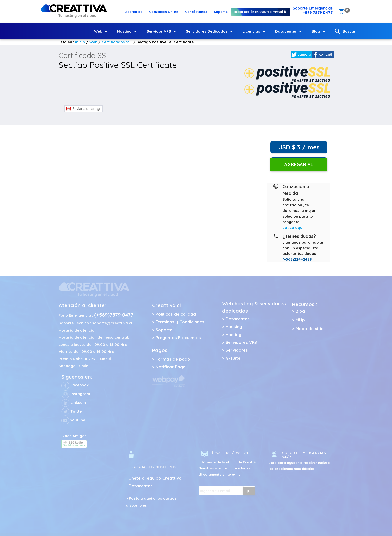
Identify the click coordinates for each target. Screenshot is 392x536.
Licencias (255, 31)
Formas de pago (173, 359)
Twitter (72, 411)
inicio (80, 42)
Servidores (237, 350)
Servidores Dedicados (211, 31)
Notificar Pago (171, 367)
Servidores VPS (241, 342)
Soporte (164, 330)
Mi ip (300, 320)
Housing (234, 326)
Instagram (76, 394)
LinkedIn (74, 403)
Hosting (128, 31)
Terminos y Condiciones (180, 322)
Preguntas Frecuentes (178, 337)
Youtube (73, 420)
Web (102, 31)
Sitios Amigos (74, 436)
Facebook (75, 385)
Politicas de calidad (176, 314)
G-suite (233, 358)
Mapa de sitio (310, 328)
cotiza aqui (293, 228)
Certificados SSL (117, 42)
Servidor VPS (163, 31)
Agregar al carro (299, 166)
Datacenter (290, 31)
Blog (320, 31)
